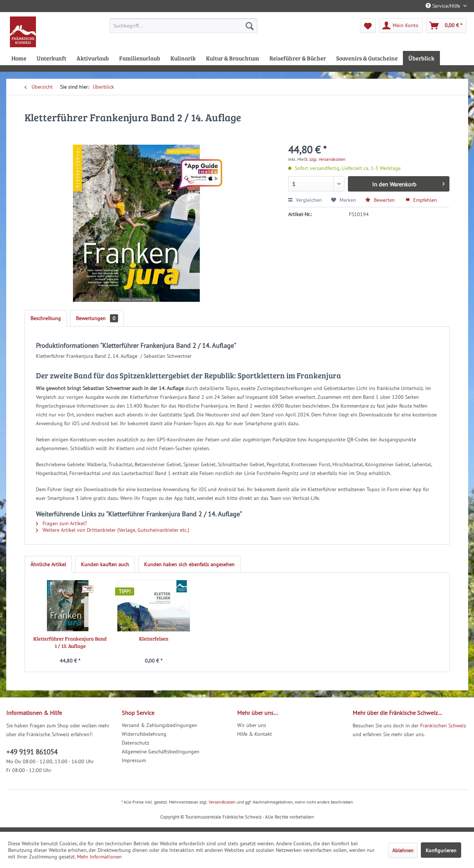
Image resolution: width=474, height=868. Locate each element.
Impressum (134, 760)
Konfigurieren (441, 850)
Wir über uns (252, 725)
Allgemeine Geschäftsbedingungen (161, 752)
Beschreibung (46, 318)
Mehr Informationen (99, 857)
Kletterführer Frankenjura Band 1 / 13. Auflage (70, 642)
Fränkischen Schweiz (443, 726)
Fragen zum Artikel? (61, 523)
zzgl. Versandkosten (328, 159)
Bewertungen (97, 318)
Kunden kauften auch (105, 564)
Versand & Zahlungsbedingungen (159, 725)
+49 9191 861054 (32, 752)
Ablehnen (403, 850)
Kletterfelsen (154, 639)
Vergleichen (305, 200)
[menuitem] (183, 26)
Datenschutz (135, 743)
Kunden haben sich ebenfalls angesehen (189, 564)
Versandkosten (222, 802)
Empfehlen (421, 200)
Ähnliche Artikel (48, 564)
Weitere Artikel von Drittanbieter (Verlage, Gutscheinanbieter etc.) (113, 530)
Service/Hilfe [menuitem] (444, 6)
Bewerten (381, 200)
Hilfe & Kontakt (255, 734)
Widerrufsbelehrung (144, 734)
